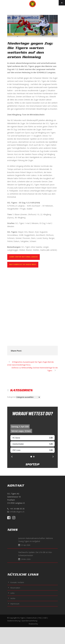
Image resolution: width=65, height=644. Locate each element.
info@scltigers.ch (17, 512)
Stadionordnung (14, 621)
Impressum (15, 604)
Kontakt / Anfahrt (17, 582)
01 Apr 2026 (17, 545)
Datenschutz (32, 618)
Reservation (15, 588)
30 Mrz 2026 (17, 559)
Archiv (13, 598)
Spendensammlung (29, 621)
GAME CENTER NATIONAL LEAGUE (24, 257)
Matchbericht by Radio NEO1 (23, 264)
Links (12, 593)
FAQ (40, 618)
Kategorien (12, 397)
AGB (45, 618)
